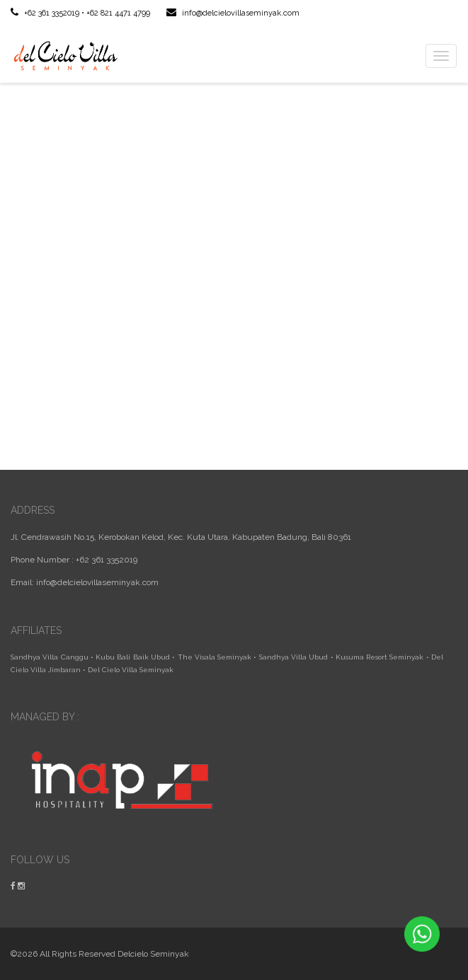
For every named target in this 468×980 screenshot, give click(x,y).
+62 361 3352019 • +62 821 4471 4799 (80, 13)
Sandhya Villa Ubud (294, 657)
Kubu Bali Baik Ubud (133, 657)
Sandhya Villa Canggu (50, 657)
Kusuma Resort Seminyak (380, 657)
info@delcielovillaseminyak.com (233, 13)
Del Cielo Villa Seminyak (131, 670)
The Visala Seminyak (215, 657)
